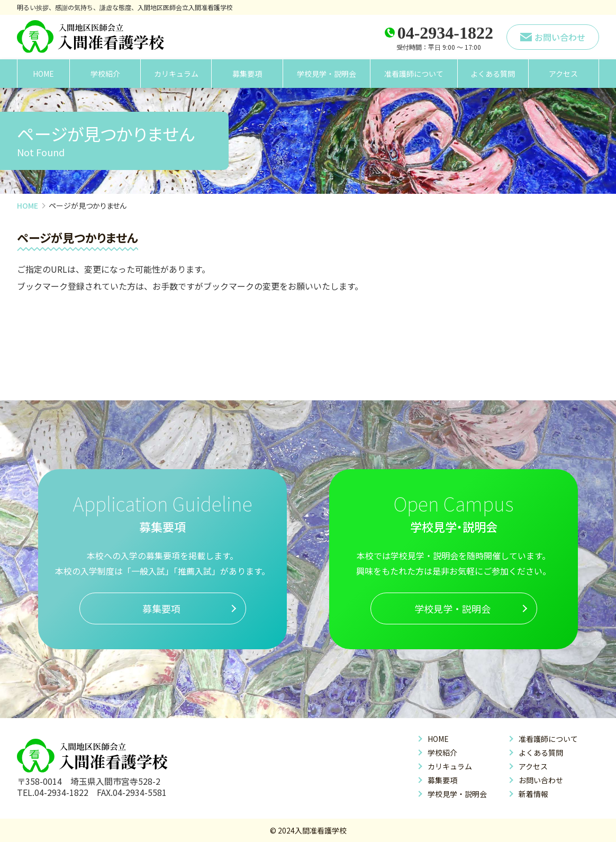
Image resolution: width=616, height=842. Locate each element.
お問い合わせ (541, 780)
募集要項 (247, 74)
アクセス (563, 74)
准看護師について (414, 74)
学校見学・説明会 (327, 74)
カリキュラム (176, 74)
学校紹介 (105, 74)
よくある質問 (493, 74)
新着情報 (533, 794)
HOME (43, 74)
